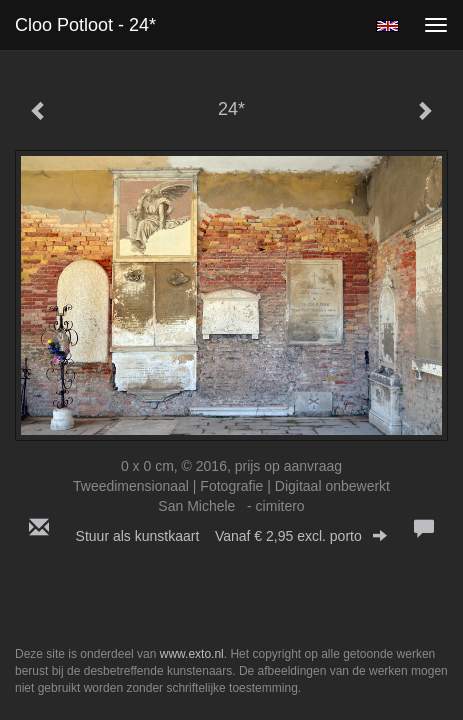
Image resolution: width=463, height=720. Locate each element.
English (387, 26)
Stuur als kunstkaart (232, 536)
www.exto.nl (192, 654)
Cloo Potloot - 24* (85, 25)
